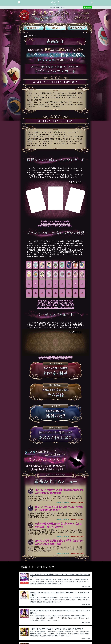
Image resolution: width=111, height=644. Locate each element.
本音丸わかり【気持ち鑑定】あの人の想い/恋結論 (56, 303)
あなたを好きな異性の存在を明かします (56, 224)
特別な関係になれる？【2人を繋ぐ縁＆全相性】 (55, 226)
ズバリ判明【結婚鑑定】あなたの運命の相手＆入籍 (55, 305)
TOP (26, 35)
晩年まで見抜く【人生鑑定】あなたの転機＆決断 (55, 301)
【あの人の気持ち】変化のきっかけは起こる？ (55, 359)
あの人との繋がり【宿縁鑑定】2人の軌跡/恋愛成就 (55, 307)
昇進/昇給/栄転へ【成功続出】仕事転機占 (55, 221)
